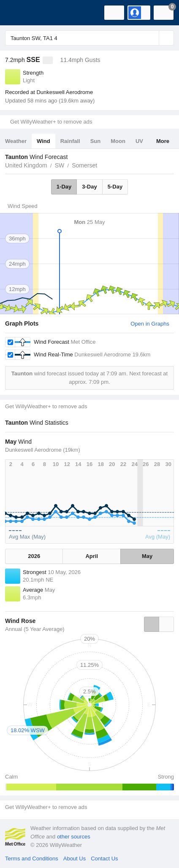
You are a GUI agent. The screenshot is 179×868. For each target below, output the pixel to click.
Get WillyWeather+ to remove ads (51, 122)
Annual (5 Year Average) (35, 629)
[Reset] (152, 38)
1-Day (64, 187)
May (147, 556)
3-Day (89, 187)
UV (139, 141)
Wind (43, 141)
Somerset (84, 165)
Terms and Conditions (32, 859)
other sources (74, 837)
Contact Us (104, 859)
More (163, 141)
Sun (96, 141)
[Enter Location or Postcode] (89, 38)
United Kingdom (26, 165)
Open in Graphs (150, 324)
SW (60, 165)
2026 (34, 556)
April (92, 556)
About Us (75, 859)
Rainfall (70, 141)
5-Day (115, 187)
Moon (118, 141)
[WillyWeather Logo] (19, 13)
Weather (16, 141)
